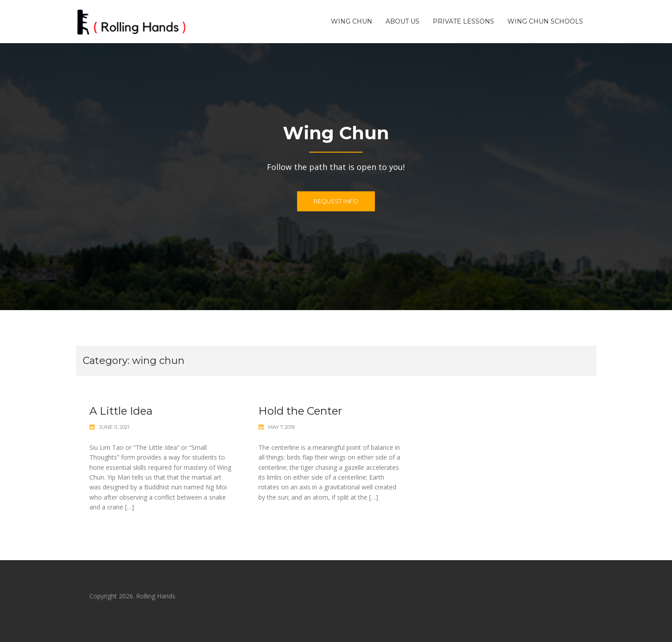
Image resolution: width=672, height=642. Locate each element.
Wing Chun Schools (545, 21)
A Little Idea (121, 411)
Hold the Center (300, 411)
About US (402, 21)
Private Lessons (463, 21)
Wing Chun (352, 21)
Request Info (336, 201)
